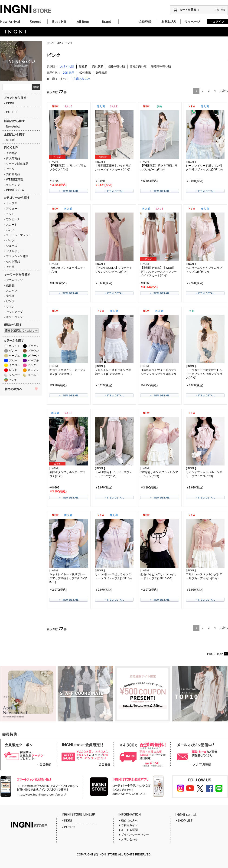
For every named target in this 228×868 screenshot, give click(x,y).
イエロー (14, 365)
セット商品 (13, 262)
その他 (10, 267)
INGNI (10, 103)
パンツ (10, 230)
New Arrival (13, 127)
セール (10, 169)
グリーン (33, 356)
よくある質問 (129, 830)
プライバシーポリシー (135, 835)
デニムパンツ (14, 280)
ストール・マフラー (19, 235)
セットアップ (14, 312)
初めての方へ (129, 821)
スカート (12, 225)
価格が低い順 (117, 66)
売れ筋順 (98, 66)
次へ (225, 91)
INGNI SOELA (15, 190)
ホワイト (14, 346)
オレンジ (33, 370)
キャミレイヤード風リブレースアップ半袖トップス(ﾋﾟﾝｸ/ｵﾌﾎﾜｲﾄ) (68, 578)
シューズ (12, 246)
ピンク (10, 301)
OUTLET (11, 112)
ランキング (13, 185)
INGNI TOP (54, 43)
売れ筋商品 (13, 174)
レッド (13, 370)
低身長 (10, 285)
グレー (13, 351)
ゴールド (33, 375)
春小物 (10, 296)
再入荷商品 (13, 158)
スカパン (12, 291)
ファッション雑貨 (17, 256)
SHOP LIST (185, 821)
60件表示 (101, 73)
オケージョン (14, 317)
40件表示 (85, 73)
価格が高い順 (138, 66)
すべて (64, 79)
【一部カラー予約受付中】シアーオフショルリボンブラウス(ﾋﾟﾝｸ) (204, 374)
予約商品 (12, 153)
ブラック (33, 346)
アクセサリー (14, 251)
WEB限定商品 (15, 180)
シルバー (14, 375)
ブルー (13, 360)
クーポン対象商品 (17, 164)
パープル (33, 360)
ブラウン (33, 351)
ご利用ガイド (129, 825)
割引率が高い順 (161, 66)
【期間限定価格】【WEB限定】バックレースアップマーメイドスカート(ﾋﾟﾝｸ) (159, 272)
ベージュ (14, 356)
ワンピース (13, 219)
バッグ (10, 240)
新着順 (83, 66)
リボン (10, 307)
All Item (11, 140)
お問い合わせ (129, 839)
